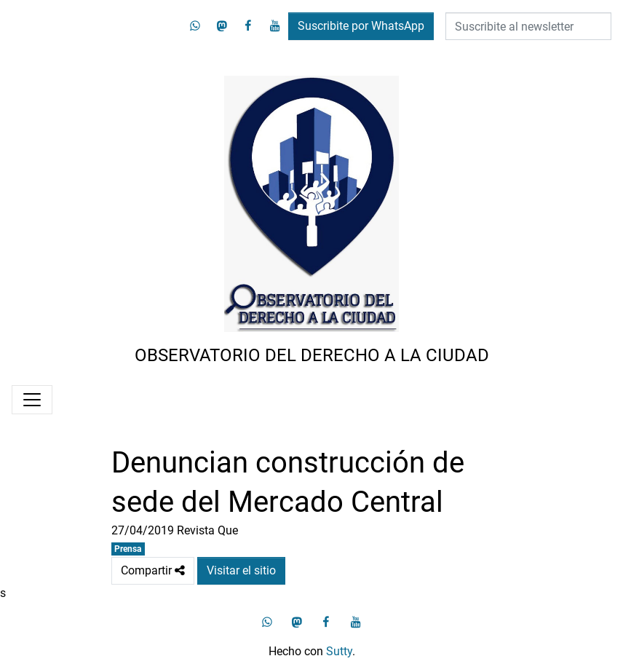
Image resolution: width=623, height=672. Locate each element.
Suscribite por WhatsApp (361, 26)
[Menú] (32, 400)
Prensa (128, 549)
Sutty (339, 651)
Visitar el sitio (241, 570)
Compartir (153, 571)
